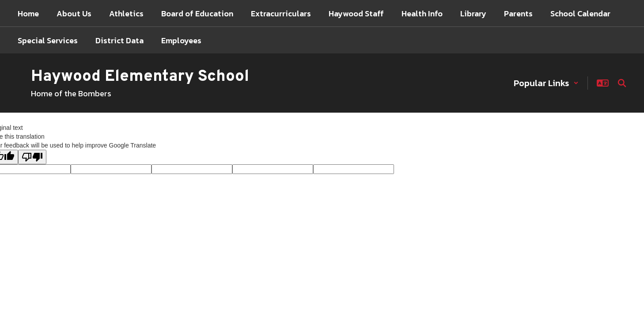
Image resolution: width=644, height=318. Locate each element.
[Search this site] (622, 83)
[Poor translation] (32, 157)
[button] (546, 83)
